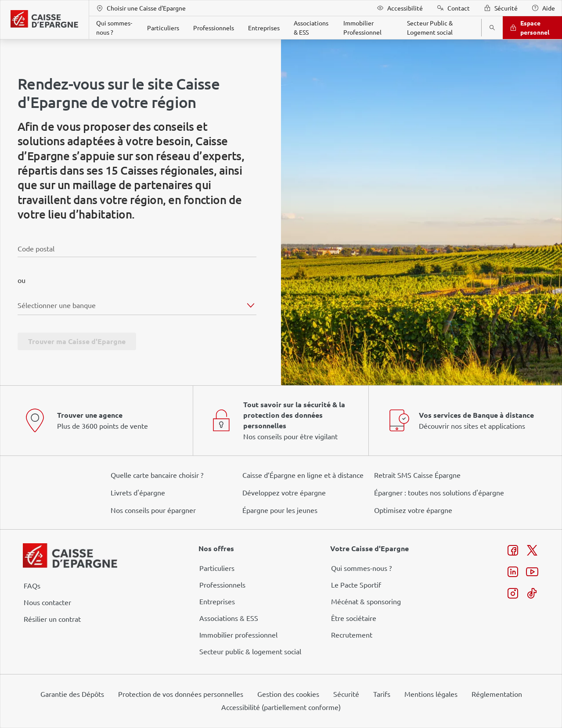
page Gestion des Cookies (237, 438)
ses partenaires (284, 290)
